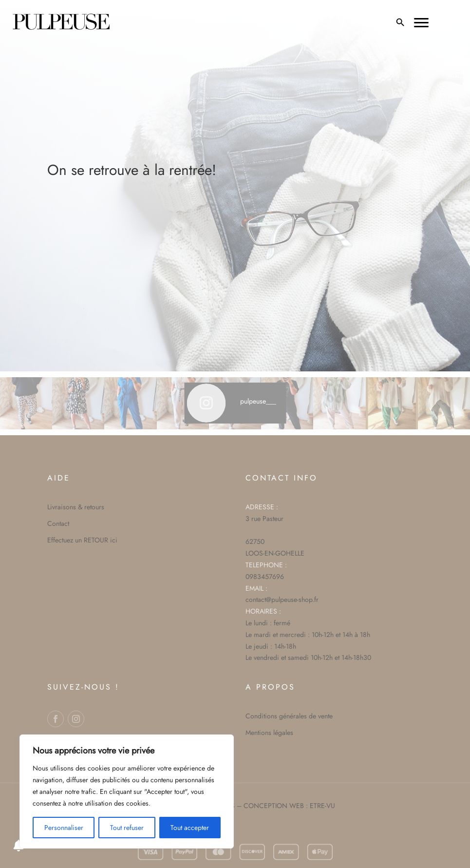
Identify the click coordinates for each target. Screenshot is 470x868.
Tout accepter (190, 828)
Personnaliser (64, 828)
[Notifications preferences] (19, 846)
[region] (127, 791)
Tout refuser (127, 828)
